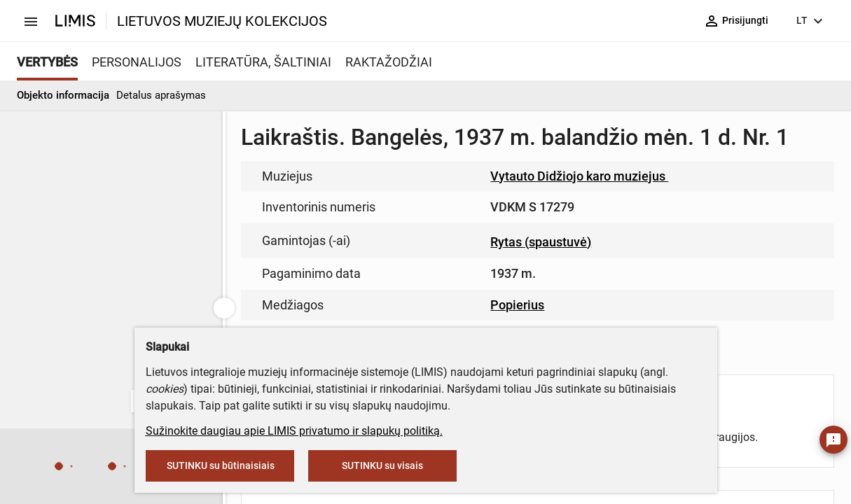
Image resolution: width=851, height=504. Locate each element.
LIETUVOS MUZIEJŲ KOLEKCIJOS (222, 21)
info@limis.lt (419, 294)
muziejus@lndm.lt (504, 205)
